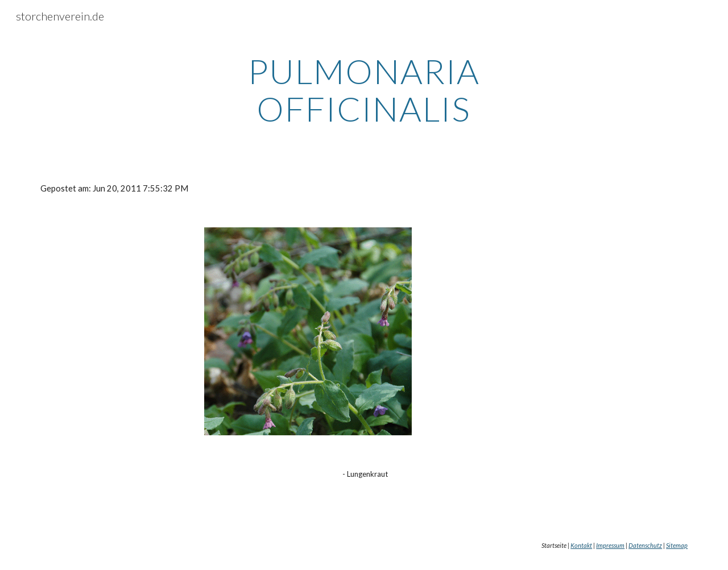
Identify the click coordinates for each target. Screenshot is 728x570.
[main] (364, 90)
